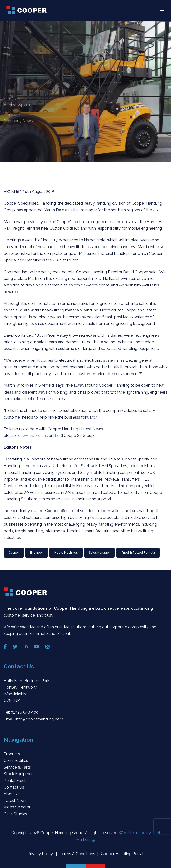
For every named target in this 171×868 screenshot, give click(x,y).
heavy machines (66, 553)
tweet (35, 436)
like (57, 436)
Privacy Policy (41, 854)
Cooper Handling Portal (122, 854)
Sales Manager (99, 553)
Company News (18, 121)
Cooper (14, 553)
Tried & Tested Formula (138, 553)
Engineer (37, 553)
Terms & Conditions (77, 854)
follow (22, 436)
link (45, 436)
